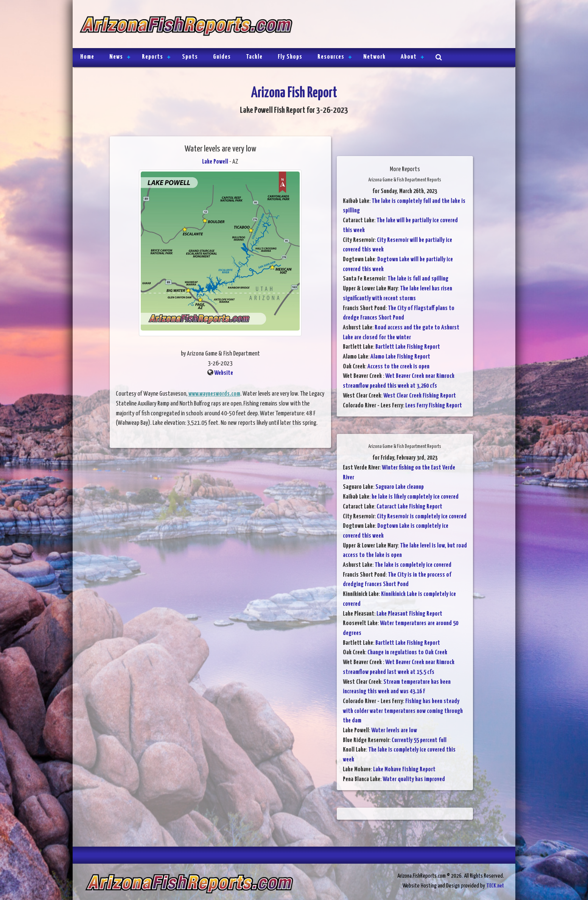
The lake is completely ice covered (413, 565)
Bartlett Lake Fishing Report (408, 347)
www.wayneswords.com (214, 394)
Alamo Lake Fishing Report (400, 357)
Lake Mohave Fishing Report (404, 770)
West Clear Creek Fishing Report (420, 396)
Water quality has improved (414, 779)
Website (224, 373)
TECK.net (495, 886)
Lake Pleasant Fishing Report (409, 614)
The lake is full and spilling (418, 279)
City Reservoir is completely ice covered (422, 517)
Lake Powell (215, 162)
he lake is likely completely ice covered (415, 497)
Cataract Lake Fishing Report (409, 507)
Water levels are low (394, 731)
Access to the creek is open (398, 367)
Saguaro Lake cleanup (400, 487)
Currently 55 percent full (419, 740)
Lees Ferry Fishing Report (434, 406)
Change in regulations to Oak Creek (407, 653)
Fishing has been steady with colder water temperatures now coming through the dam (403, 711)
